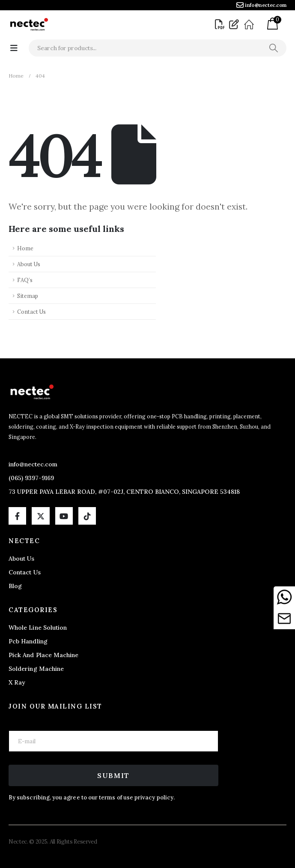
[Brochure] (221, 24)
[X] (40, 516)
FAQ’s (25, 280)
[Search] (273, 48)
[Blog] (235, 24)
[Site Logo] (29, 24)
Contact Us (31, 312)
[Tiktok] (87, 516)
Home (25, 248)
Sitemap (28, 296)
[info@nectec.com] (261, 5)
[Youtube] (64, 516)
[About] (250, 24)
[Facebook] (17, 516)
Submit (113, 775)
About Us (29, 264)
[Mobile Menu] (14, 48)
